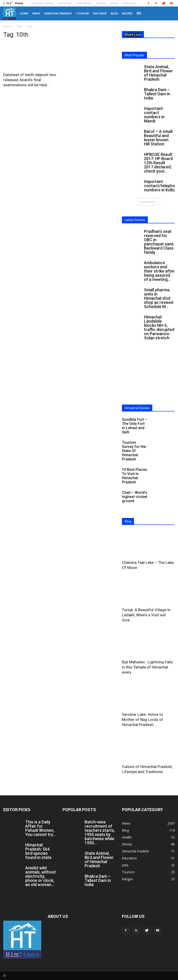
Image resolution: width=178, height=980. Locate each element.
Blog (114, 13)
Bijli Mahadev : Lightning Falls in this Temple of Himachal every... (147, 667)
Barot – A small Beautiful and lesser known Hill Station (158, 138)
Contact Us (129, 3)
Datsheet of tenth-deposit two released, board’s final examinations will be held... (30, 80)
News (36, 13)
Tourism (82, 13)
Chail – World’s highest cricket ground (135, 497)
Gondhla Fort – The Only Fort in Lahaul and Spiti (135, 426)
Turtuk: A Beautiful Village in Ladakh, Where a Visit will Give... (146, 615)
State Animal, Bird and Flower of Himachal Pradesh (158, 73)
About (114, 3)
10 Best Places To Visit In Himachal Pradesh (135, 476)
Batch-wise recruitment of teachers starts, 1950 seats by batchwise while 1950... (100, 832)
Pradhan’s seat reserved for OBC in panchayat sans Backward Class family (159, 242)
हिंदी (139, 13)
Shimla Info (65, 3)
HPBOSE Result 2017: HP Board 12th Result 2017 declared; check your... (158, 163)
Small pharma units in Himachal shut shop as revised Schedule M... (159, 298)
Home (24, 13)
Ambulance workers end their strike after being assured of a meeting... (159, 271)
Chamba (101, 3)
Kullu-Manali (84, 3)
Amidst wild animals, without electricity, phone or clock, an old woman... (41, 876)
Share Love (133, 35)
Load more (148, 202)
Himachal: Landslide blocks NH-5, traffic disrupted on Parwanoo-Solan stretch (159, 327)
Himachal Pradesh (42, 3)
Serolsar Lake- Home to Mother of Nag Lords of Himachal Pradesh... (143, 720)
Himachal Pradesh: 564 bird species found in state (38, 851)
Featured (100, 13)
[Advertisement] (148, 376)
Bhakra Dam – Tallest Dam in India (157, 94)
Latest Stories (135, 220)
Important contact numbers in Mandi (154, 115)
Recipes (127, 13)
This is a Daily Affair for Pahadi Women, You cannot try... (40, 828)
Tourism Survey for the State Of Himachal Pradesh (134, 451)
